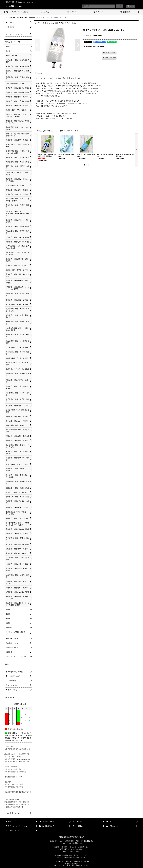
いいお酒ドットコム (14, 6)
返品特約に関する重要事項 (94, 46)
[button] (37, 45)
